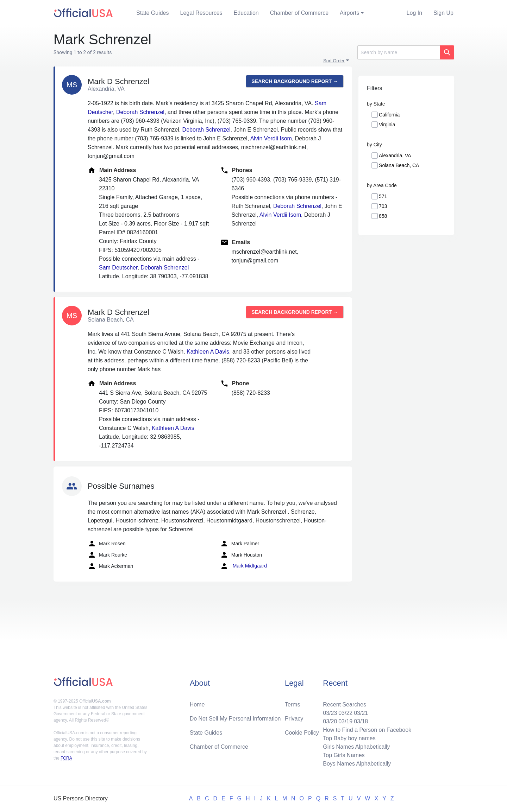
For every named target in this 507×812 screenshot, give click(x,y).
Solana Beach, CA (399, 165)
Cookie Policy (302, 733)
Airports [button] (349, 13)
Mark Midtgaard (243, 566)
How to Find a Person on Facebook (367, 730)
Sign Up (443, 13)
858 (383, 216)
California (389, 115)
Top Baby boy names (349, 738)
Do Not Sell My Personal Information (235, 719)
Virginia (387, 125)
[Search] (399, 52)
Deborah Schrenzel (140, 112)
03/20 (330, 721)
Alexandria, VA (395, 156)
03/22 (345, 713)
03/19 (345, 721)
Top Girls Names (344, 755)
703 (383, 206)
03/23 (330, 713)
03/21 (361, 713)
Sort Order (334, 61)
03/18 (361, 721)
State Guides (153, 13)
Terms (293, 705)
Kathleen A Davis (208, 352)
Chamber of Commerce (299, 13)
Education (246, 13)
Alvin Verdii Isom (271, 138)
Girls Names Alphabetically (356, 747)
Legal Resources (201, 13)
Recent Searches (345, 705)
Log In (414, 13)
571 (383, 196)
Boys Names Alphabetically (357, 764)
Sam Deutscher (118, 268)
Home (197, 705)
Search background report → (295, 81)
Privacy (294, 719)
